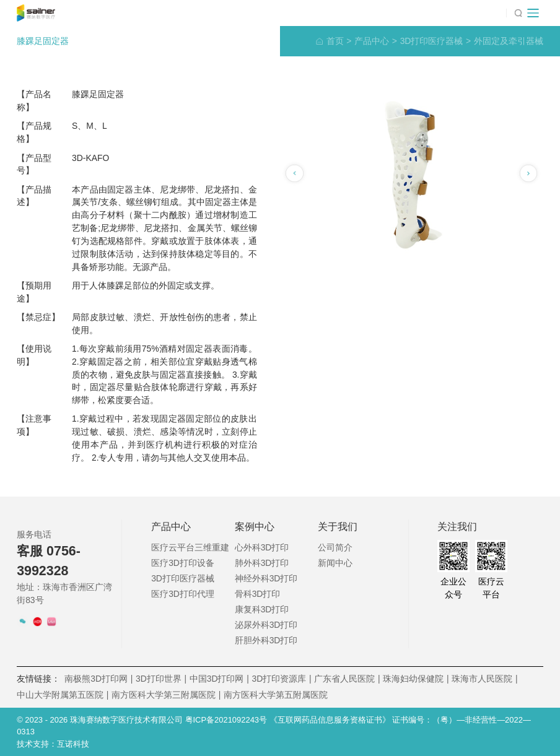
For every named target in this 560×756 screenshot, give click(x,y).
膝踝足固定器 (43, 41)
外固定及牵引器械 (509, 41)
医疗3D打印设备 (183, 563)
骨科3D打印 (258, 594)
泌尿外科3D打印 (266, 625)
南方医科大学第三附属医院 (166, 695)
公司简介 (335, 547)
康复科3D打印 (262, 609)
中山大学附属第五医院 (63, 695)
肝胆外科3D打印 (266, 640)
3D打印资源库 (281, 679)
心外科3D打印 (262, 547)
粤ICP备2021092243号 (227, 720)
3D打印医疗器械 (436, 41)
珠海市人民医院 (484, 679)
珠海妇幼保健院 (416, 679)
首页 (339, 41)
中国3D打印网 (219, 679)
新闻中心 (335, 563)
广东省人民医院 (347, 679)
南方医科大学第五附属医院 (276, 695)
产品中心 (376, 41)
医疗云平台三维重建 (190, 547)
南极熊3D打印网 (98, 679)
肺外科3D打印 (262, 563)
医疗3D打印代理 (183, 594)
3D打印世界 (161, 679)
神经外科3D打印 (266, 578)
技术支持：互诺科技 (53, 744)
